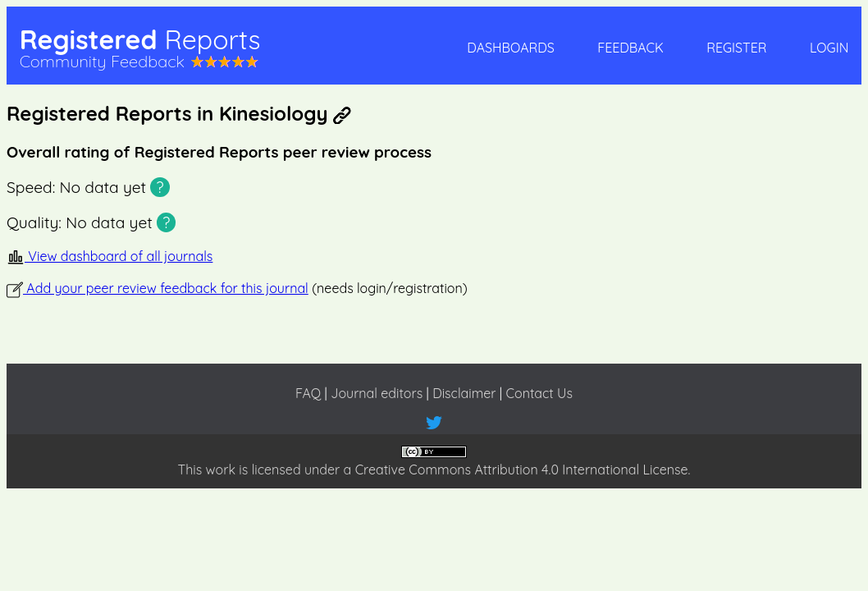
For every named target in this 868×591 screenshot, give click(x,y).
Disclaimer (464, 393)
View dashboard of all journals (110, 256)
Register (736, 48)
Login (829, 48)
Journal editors (377, 393)
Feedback (630, 48)
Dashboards (510, 48)
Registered (140, 39)
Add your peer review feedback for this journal (158, 288)
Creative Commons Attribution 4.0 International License (522, 470)
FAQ (308, 393)
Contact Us (539, 393)
